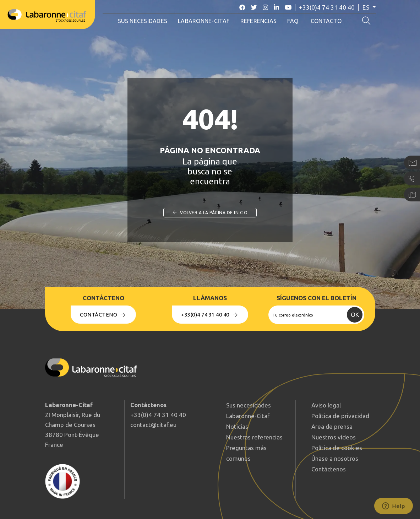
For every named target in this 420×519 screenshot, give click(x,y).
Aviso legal (326, 405)
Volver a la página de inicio (210, 213)
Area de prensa (332, 426)
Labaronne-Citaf (206, 21)
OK (355, 315)
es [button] (371, 7)
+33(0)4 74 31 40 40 (331, 7)
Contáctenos (329, 469)
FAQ (295, 21)
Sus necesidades (145, 21)
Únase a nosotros (335, 458)
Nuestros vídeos (334, 437)
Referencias (261, 21)
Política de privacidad (340, 416)
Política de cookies (337, 448)
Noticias (237, 426)
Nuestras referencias (254, 437)
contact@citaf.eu (153, 425)
